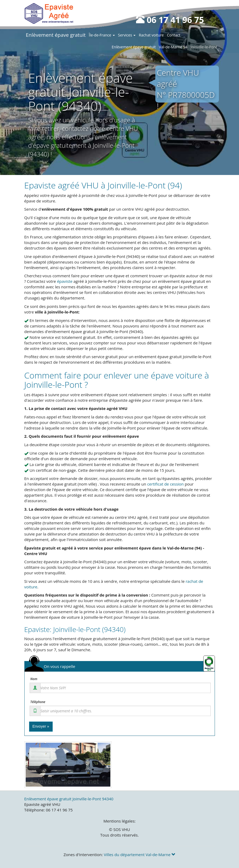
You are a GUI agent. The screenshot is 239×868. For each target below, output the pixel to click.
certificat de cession (165, 484)
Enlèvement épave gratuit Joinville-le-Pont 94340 (69, 799)
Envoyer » (41, 726)
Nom (34, 679)
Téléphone (38, 702)
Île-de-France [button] (102, 35)
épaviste (65, 281)
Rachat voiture (151, 35)
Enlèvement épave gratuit (56, 35)
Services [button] (127, 35)
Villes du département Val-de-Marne (140, 855)
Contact (174, 35)
